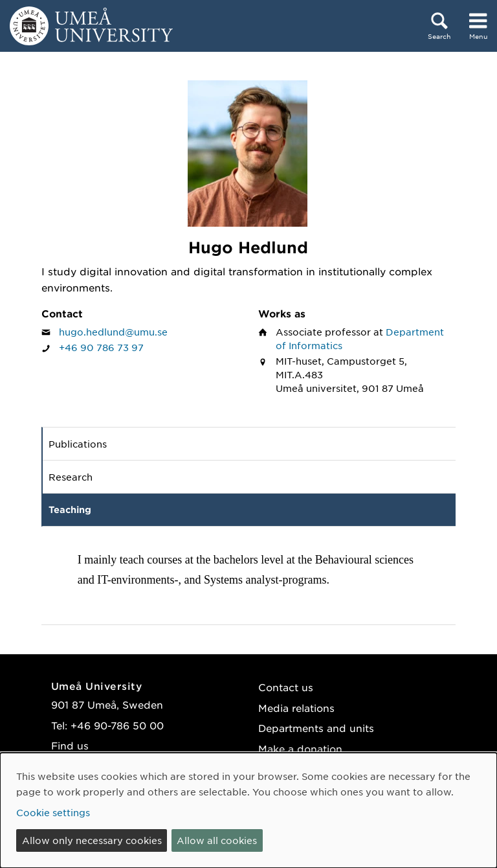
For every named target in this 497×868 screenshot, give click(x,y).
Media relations (296, 708)
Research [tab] (71, 477)
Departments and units (316, 728)
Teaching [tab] (70, 509)
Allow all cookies (217, 840)
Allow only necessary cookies (92, 840)
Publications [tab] (78, 444)
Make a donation (300, 748)
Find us (70, 745)
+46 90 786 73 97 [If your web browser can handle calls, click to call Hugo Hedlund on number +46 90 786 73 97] (101, 347)
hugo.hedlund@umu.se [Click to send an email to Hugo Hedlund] (113, 332)
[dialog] (248, 810)
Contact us (286, 687)
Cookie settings (53, 812)
